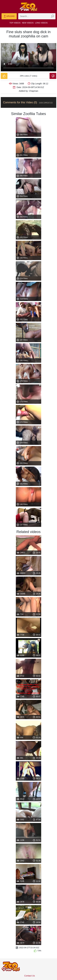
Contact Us (30, 976)
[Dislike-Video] (53, 76)
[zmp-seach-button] (52, 16)
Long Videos (41, 23)
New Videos (28, 23)
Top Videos (15, 23)
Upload (9, 16)
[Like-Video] (4, 76)
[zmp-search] (37, 16)
